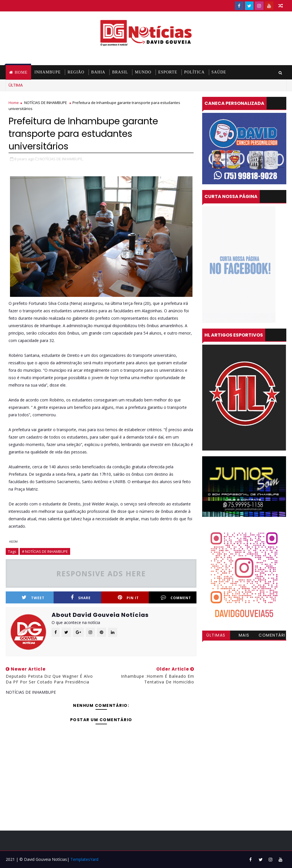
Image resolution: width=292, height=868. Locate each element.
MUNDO (143, 72)
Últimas (216, 635)
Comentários (272, 636)
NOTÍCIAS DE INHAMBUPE (46, 103)
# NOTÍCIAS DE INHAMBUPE (45, 551)
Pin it (128, 598)
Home (21, 72)
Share (81, 598)
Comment (176, 598)
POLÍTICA (194, 72)
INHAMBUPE (48, 72)
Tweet (33, 598)
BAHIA (98, 72)
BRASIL (120, 72)
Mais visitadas (244, 636)
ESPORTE (168, 72)
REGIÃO (76, 72)
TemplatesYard (84, 859)
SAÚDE (219, 72)
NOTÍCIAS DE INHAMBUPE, (61, 159)
